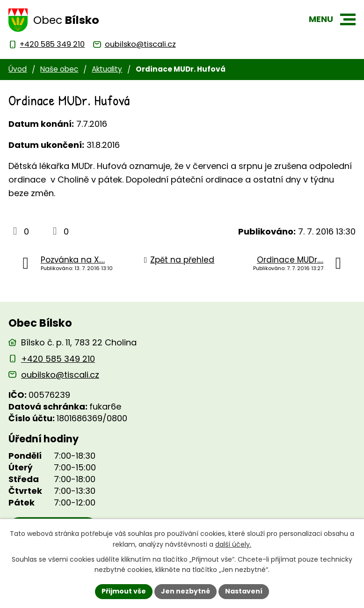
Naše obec (59, 69)
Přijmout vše (124, 591)
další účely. (233, 544)
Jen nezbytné (186, 591)
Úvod (18, 69)
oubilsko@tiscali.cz (60, 375)
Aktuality (107, 69)
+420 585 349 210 (58, 359)
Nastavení (244, 591)
